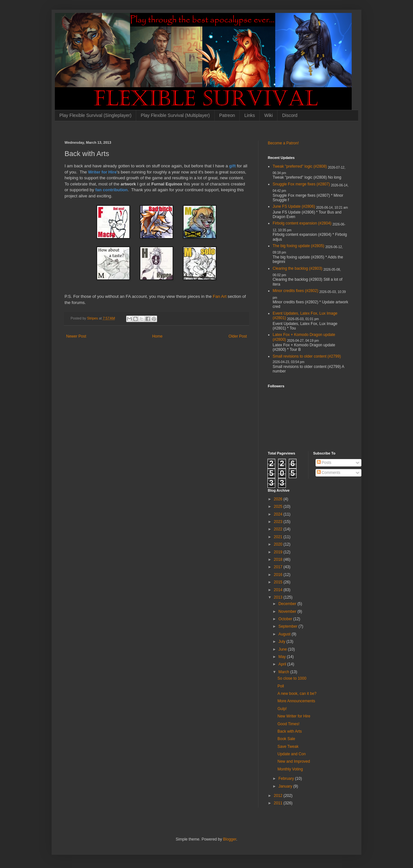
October (286, 619)
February (287, 779)
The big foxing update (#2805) (298, 246)
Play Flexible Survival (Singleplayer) (95, 115)
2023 (279, 522)
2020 (279, 544)
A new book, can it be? (297, 694)
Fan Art (220, 296)
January (286, 786)
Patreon (227, 115)
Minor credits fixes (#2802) (295, 291)
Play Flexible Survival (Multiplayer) (175, 115)
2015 (279, 582)
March (284, 672)
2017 (279, 567)
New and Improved (294, 761)
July (282, 642)
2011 (279, 803)
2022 (279, 529)
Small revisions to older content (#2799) (307, 356)
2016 (279, 575)
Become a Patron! (283, 143)
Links (250, 115)
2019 (279, 552)
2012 (279, 796)
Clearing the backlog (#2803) (297, 268)
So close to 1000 (292, 678)
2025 (279, 507)
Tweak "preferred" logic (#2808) (300, 166)
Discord (290, 115)
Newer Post (76, 336)
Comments (329, 473)
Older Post (238, 336)
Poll (281, 686)
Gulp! (282, 709)
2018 (279, 559)
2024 (279, 514)
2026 (279, 499)
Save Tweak (288, 747)
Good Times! (288, 724)
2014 (279, 590)
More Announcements (296, 701)
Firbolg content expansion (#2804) (302, 223)
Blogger (230, 839)
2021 (279, 537)
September (288, 626)
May (283, 657)
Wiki (268, 115)
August (285, 634)
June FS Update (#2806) (294, 206)
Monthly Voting (290, 769)
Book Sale (286, 739)
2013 (279, 597)
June (283, 649)
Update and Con (292, 754)
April (283, 664)
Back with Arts (290, 731)
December (288, 604)
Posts (324, 463)
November (288, 612)
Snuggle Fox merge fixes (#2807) (301, 184)
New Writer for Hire (294, 716)
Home (157, 336)
